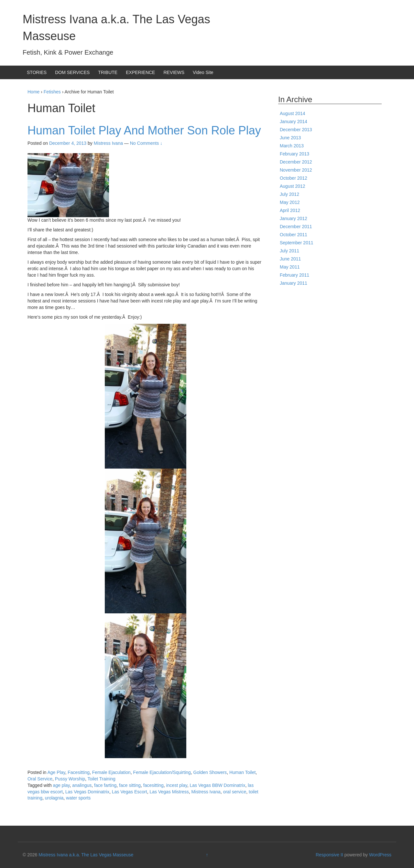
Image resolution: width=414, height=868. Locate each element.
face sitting (130, 785)
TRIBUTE (108, 72)
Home (33, 92)
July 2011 (289, 251)
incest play (177, 785)
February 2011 (294, 275)
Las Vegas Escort (130, 792)
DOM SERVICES (72, 72)
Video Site (203, 72)
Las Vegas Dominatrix (87, 792)
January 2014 (294, 122)
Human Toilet (242, 772)
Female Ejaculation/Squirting (162, 772)
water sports (78, 798)
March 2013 (292, 146)
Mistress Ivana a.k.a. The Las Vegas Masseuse (86, 855)
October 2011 (294, 235)
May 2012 (290, 202)
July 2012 (289, 194)
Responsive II (329, 855)
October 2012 (294, 178)
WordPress (380, 855)
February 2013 (294, 154)
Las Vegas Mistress (169, 792)
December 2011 (296, 227)
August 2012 (293, 186)
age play (61, 785)
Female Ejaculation (111, 772)
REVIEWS (174, 72)
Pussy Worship (70, 779)
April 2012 (290, 210)
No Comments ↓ (146, 143)
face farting (105, 785)
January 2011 (294, 283)
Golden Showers (210, 772)
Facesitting (79, 772)
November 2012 (296, 170)
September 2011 (297, 243)
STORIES (37, 72)
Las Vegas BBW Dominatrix (218, 785)
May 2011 (290, 267)
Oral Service (40, 779)
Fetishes (52, 92)
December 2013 (296, 130)
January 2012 (294, 218)
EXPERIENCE (140, 72)
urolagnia (54, 798)
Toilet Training (101, 779)
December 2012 (296, 162)
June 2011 (290, 259)
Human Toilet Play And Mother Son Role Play (144, 130)
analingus (82, 785)
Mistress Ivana (206, 792)
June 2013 (290, 138)
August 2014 (293, 113)
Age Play (56, 772)
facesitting (153, 785)
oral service (235, 792)
